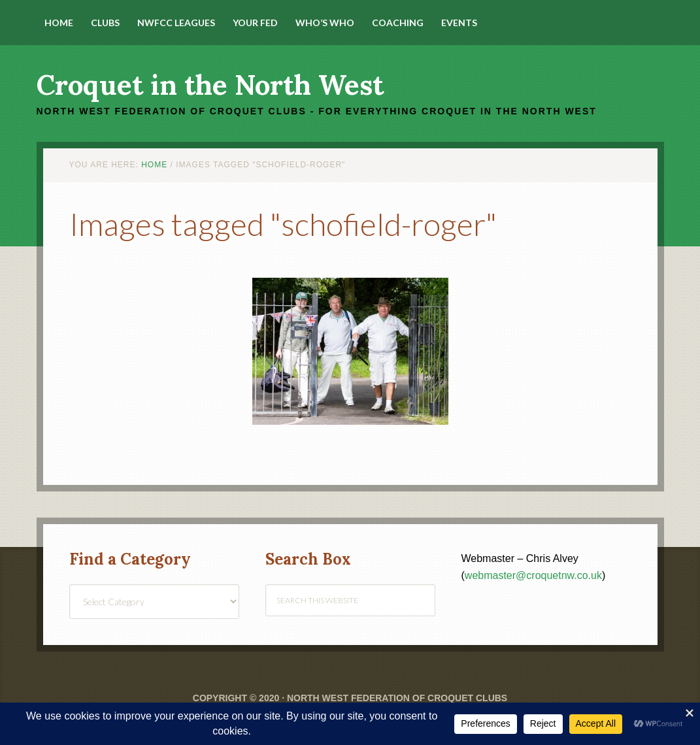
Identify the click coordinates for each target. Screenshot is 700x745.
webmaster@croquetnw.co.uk (533, 575)
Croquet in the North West (210, 85)
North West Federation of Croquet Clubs (397, 698)
